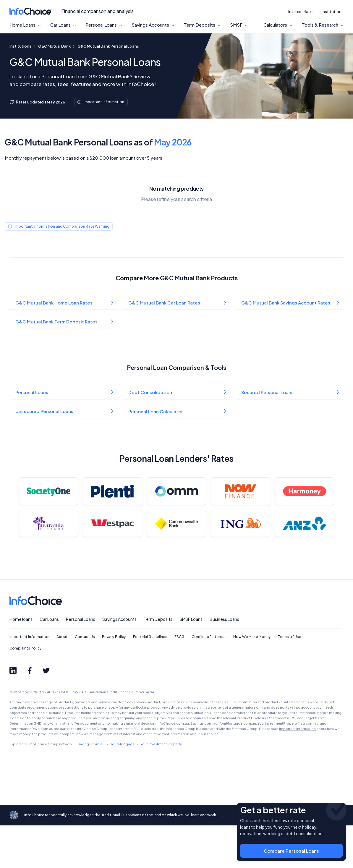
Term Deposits (200, 25)
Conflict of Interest (209, 680)
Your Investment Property (161, 787)
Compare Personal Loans (291, 844)
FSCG (179, 680)
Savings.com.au (91, 787)
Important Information (29, 680)
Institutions (333, 12)
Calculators (275, 25)
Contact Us (85, 680)
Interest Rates (301, 12)
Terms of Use (290, 680)
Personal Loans (101, 25)
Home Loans (22, 25)
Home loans (21, 662)
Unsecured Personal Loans (45, 413)
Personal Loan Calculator (156, 413)
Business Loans (224, 662)
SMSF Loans (191, 662)
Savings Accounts (150, 25)
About (62, 680)
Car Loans (60, 25)
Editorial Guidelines (150, 680)
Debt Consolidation (150, 393)
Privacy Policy (114, 680)
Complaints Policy (26, 691)
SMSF (236, 25)
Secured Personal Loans (268, 393)
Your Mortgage (122, 787)
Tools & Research (320, 25)
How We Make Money (252, 680)
